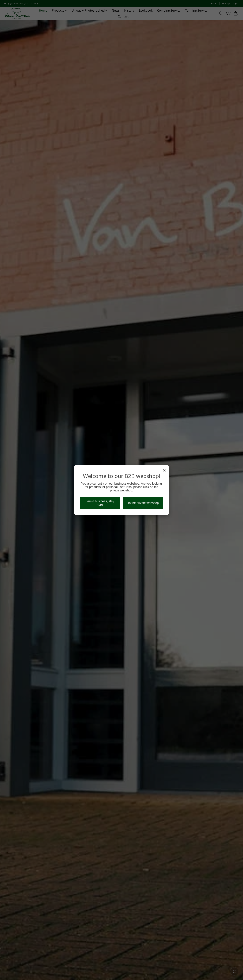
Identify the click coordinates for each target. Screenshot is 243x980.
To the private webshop (143, 503)
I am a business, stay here (100, 503)
